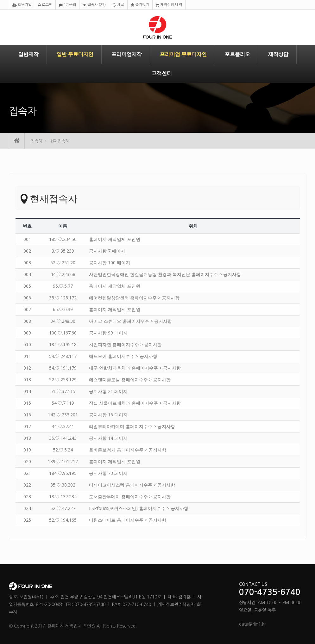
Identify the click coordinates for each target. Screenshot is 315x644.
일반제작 (28, 54)
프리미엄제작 (127, 54)
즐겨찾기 (140, 5)
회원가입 (22, 5)
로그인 (45, 5)
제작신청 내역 (169, 5)
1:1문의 (67, 5)
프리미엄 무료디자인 (183, 54)
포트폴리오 (237, 54)
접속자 (94, 5)
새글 (118, 5)
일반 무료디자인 (75, 54)
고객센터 (162, 73)
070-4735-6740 (270, 592)
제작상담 (278, 54)
